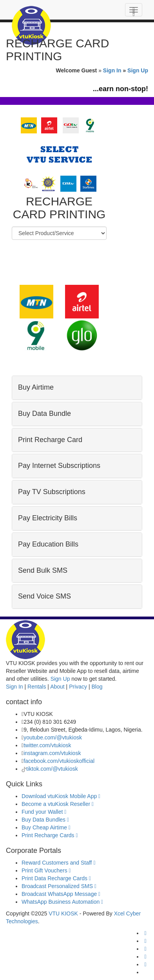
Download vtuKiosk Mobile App (61, 796)
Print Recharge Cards (50, 835)
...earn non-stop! (120, 89)
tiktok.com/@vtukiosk (52, 769)
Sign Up (138, 70)
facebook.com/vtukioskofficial (59, 761)
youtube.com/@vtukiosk (53, 737)
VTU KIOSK (63, 913)
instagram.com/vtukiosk (52, 753)
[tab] (77, 388)
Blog (97, 687)
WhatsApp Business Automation (62, 902)
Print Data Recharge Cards (56, 878)
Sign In (112, 70)
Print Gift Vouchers (46, 870)
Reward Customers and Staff (59, 863)
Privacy (78, 687)
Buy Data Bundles (45, 820)
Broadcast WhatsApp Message (61, 894)
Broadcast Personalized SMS (59, 886)
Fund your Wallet (44, 812)
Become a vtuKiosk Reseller (58, 804)
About (57, 687)
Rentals (37, 687)
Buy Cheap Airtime (46, 827)
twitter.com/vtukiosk (47, 745)
